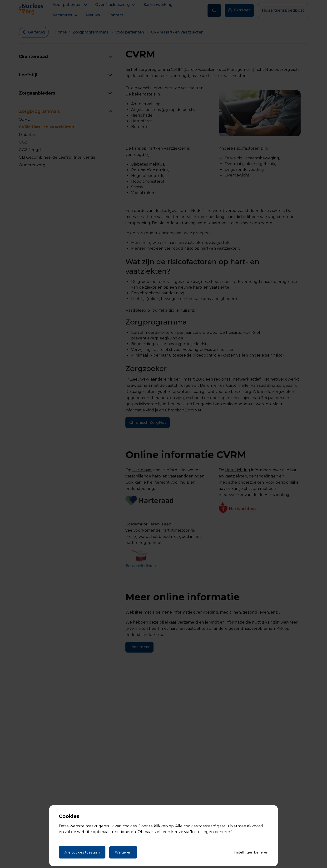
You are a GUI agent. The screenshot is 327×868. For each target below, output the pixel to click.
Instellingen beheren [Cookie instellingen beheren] (251, 852)
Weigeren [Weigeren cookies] (123, 852)
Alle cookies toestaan (82, 852)
